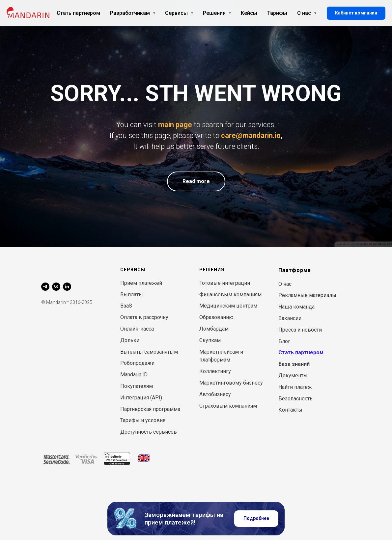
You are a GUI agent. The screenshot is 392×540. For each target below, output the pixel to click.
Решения (217, 13)
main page (175, 125)
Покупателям (137, 386)
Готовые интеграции (225, 283)
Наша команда (296, 307)
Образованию (216, 317)
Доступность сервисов (149, 432)
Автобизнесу (215, 394)
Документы (293, 376)
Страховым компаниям (228, 406)
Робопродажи (137, 363)
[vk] (56, 287)
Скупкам (210, 340)
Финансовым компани (227, 295)
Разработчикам (133, 13)
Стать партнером (78, 13)
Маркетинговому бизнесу (231, 383)
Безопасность (295, 399)
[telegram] (45, 287)
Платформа (295, 270)
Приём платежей (141, 283)
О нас (307, 13)
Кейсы (249, 13)
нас (287, 284)
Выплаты (132, 295)
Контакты (290, 410)
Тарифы (277, 13)
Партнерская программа (150, 409)
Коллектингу (215, 371)
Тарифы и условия (143, 420)
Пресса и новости (300, 330)
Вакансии (290, 318)
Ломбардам (214, 329)
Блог (284, 341)
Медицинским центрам (228, 306)
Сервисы (179, 13)
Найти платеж (295, 387)
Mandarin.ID (134, 375)
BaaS (126, 306)
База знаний (294, 364)
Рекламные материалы (307, 295)
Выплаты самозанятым (149, 352)
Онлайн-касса (137, 329)
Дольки (130, 340)
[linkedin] (67, 287)
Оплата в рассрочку (144, 317)
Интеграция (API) (141, 398)
